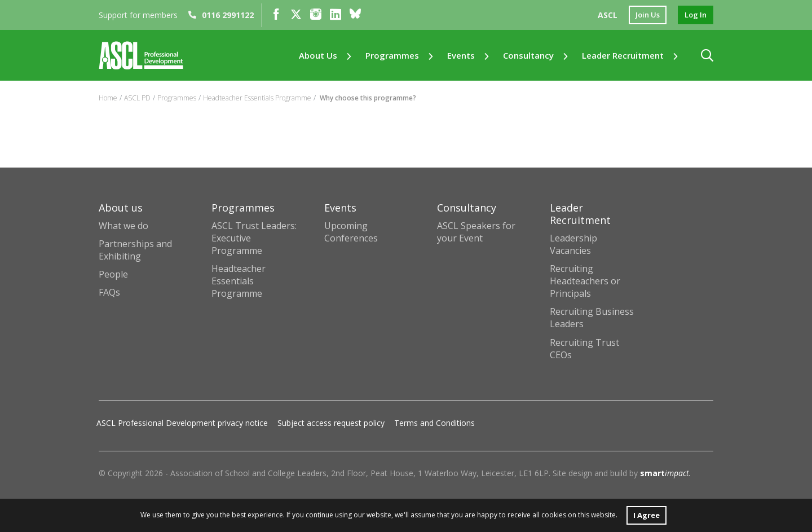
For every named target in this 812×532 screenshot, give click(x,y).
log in (695, 16)
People (113, 274)
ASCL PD (137, 98)
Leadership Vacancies (573, 244)
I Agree (646, 514)
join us (645, 16)
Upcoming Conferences (351, 232)
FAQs (109, 292)
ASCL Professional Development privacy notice (182, 423)
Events (461, 57)
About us (318, 57)
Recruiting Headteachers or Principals (585, 281)
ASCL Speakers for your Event (476, 232)
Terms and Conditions (434, 423)
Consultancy (528, 57)
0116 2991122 (221, 16)
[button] (707, 57)
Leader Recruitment (623, 57)
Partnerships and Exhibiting (135, 250)
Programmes (392, 57)
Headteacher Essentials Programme (257, 98)
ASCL (603, 16)
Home (108, 98)
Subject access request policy (331, 423)
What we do (123, 226)
